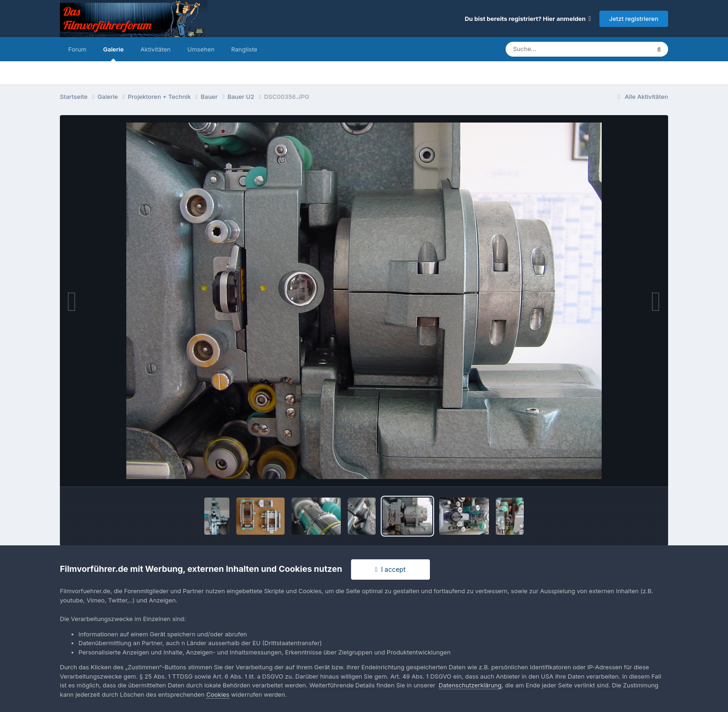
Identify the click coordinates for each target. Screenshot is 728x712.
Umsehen (201, 49)
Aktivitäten (156, 49)
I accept (390, 569)
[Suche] (559, 49)
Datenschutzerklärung (470, 685)
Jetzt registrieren (634, 19)
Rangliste (244, 49)
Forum (77, 49)
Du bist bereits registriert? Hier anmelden (528, 19)
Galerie (114, 53)
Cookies (218, 694)
